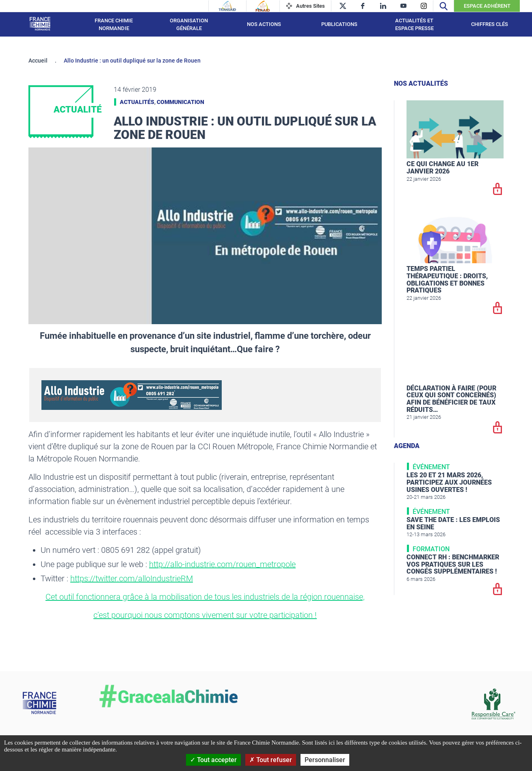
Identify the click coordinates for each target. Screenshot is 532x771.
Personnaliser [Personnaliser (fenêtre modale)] (325, 760)
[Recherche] (443, 6)
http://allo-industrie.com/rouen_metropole (222, 564)
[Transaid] (227, 6)
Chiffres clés (490, 24)
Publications (339, 24)
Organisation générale (189, 25)
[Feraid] (263, 6)
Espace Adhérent (487, 6)
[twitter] (343, 6)
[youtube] (403, 6)
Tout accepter (213, 760)
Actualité (78, 109)
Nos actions (264, 24)
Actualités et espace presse (414, 25)
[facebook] (363, 6)
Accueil (38, 61)
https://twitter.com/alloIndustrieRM (132, 578)
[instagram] (424, 6)
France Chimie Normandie (114, 25)
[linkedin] (383, 6)
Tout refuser (271, 760)
